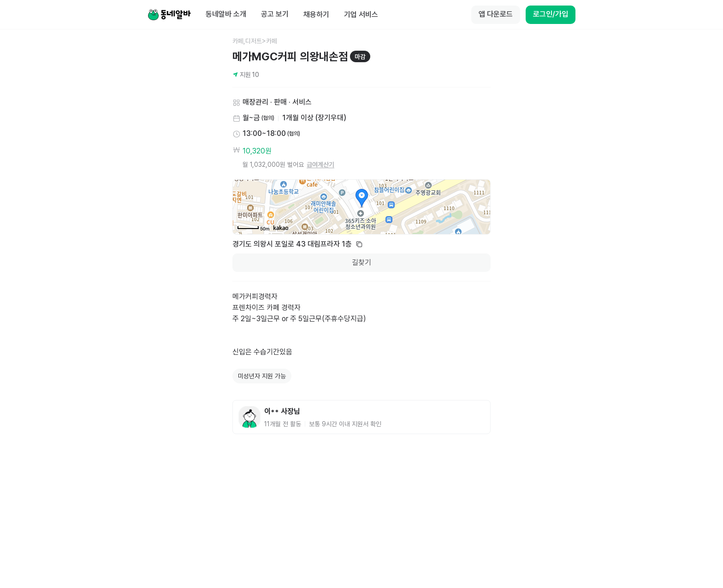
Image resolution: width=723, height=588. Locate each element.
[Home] (169, 15)
